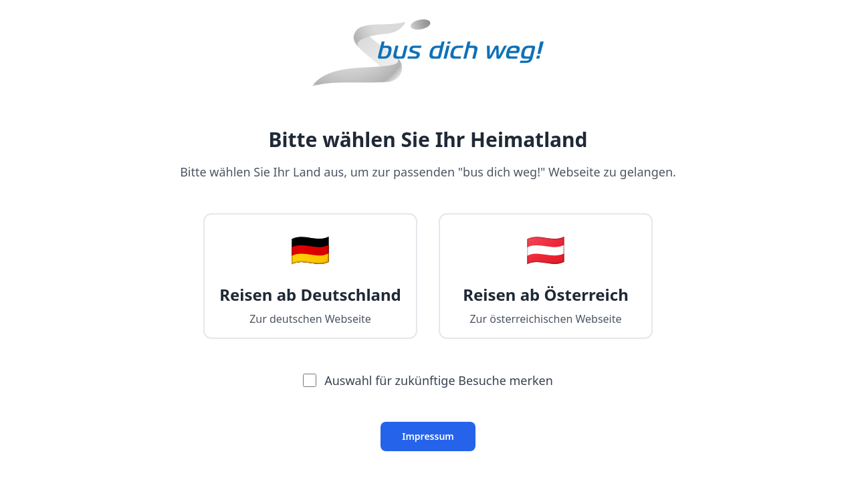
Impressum (428, 436)
